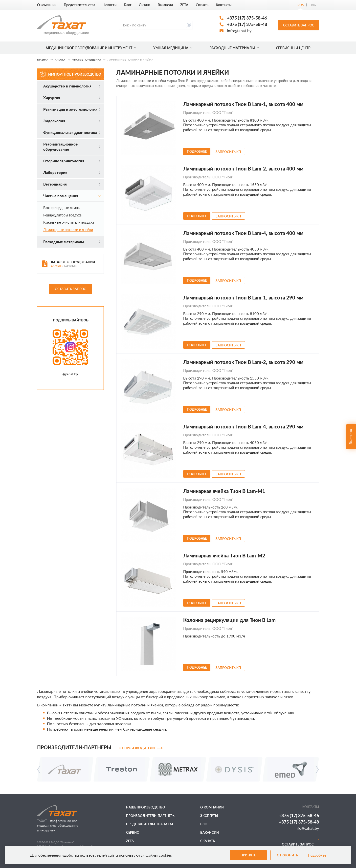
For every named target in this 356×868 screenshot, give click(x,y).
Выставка (351, 436)
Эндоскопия (72, 121)
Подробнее (317, 855)
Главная (43, 60)
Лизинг (145, 5)
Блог (128, 5)
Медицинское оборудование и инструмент (91, 48)
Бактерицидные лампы (62, 208)
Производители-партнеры (151, 816)
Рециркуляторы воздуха (62, 215)
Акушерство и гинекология (72, 86)
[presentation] (39, 770)
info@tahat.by (239, 31)
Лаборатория (72, 172)
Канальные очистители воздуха (69, 222)
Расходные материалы (234, 48)
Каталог (60, 60)
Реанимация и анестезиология (72, 109)
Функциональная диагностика (72, 132)
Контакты (224, 5)
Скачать (202, 5)
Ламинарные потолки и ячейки (68, 230)
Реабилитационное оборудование (72, 147)
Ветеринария (72, 184)
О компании (47, 5)
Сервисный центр (293, 48)
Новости (110, 5)
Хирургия (72, 98)
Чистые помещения (87, 60)
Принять (248, 855)
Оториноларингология (72, 161)
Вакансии (165, 5)
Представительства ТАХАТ (150, 824)
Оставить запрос (299, 25)
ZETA (184, 5)
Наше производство (146, 807)
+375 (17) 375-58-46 (247, 18)
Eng (313, 5)
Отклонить (287, 855)
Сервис (133, 832)
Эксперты (209, 816)
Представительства (79, 5)
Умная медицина (173, 48)
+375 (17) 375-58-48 (247, 24)
